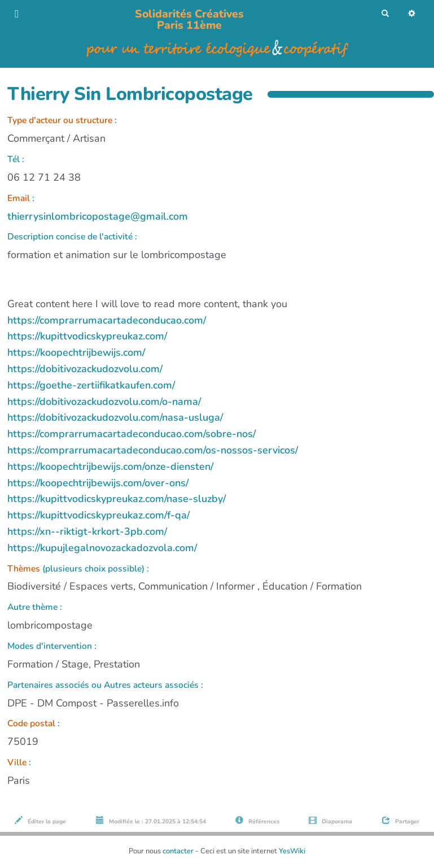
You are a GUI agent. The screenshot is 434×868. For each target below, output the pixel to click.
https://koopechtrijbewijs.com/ (76, 352)
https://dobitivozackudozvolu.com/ (85, 369)
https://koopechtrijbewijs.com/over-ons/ (98, 483)
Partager (401, 821)
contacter (178, 851)
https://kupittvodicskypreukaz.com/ (87, 336)
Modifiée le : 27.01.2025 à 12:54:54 (151, 821)
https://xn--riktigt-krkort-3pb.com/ (87, 531)
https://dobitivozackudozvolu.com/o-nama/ (104, 402)
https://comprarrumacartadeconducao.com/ (107, 320)
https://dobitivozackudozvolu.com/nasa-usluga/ (115, 417)
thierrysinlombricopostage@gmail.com (98, 216)
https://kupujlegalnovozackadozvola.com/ (102, 548)
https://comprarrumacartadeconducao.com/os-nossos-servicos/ (153, 450)
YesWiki (292, 851)
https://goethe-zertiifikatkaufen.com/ (91, 385)
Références (257, 821)
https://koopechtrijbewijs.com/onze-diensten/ (110, 466)
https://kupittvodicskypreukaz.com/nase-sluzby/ (117, 499)
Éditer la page (40, 821)
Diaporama (330, 821)
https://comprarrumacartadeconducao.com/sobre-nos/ (131, 434)
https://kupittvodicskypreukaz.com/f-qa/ (98, 515)
